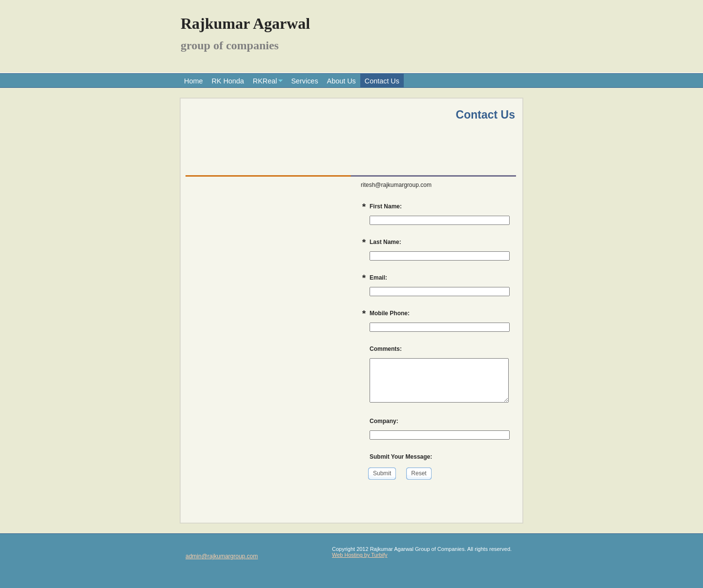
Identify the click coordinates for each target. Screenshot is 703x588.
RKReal (265, 81)
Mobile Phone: (390, 313)
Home (193, 81)
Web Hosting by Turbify (360, 555)
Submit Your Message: (401, 457)
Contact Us (382, 81)
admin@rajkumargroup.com (222, 556)
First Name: (386, 206)
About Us (341, 81)
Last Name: (385, 242)
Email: (378, 278)
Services (304, 81)
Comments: (386, 349)
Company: (384, 421)
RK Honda (227, 81)
